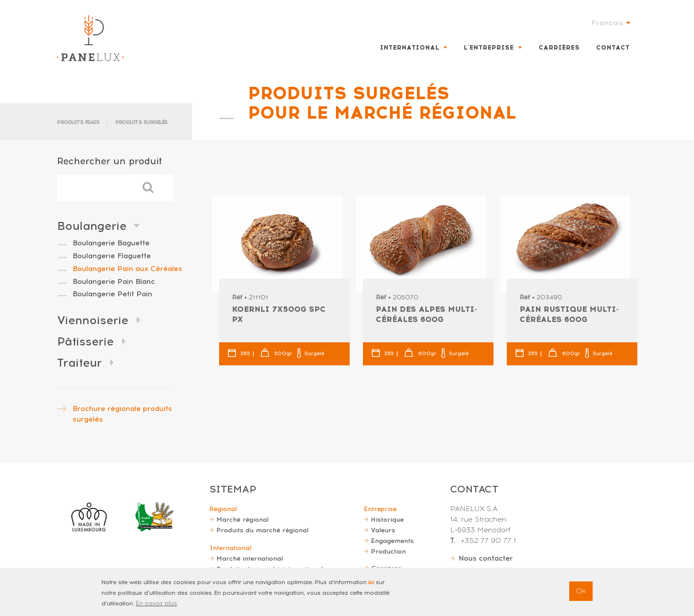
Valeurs (383, 530)
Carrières (559, 48)
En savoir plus (156, 608)
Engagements (392, 541)
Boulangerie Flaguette (112, 256)
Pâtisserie (85, 341)
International (410, 48)
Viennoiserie (93, 320)
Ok (581, 595)
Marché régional (243, 519)
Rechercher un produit (110, 161)
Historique (387, 519)
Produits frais (78, 122)
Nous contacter (486, 558)
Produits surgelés (142, 122)
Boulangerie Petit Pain (112, 294)
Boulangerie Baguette (111, 243)
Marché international (250, 558)
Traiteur (79, 363)
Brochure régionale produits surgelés (122, 414)
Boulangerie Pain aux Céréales (127, 269)
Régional (223, 509)
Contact (613, 48)
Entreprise (380, 509)
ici (371, 587)
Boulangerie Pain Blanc (114, 281)
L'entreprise (489, 48)
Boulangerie (92, 226)
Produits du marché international (270, 569)
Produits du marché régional (262, 530)
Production (388, 551)
